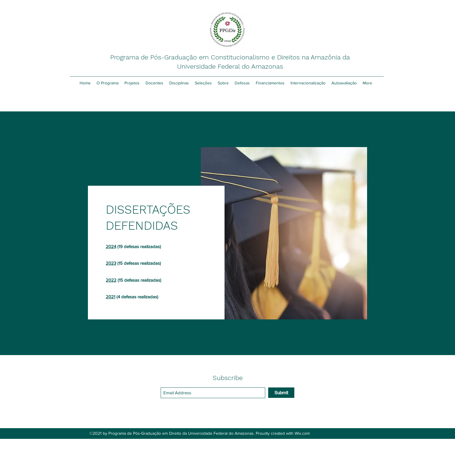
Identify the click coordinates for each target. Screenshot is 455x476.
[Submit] (281, 393)
